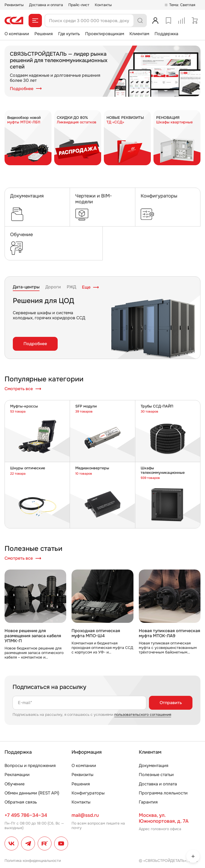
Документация (154, 766)
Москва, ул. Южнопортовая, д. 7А (164, 818)
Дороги (53, 287)
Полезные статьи (156, 775)
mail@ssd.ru (85, 815)
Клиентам (139, 34)
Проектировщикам (105, 34)
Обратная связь (21, 802)
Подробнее (26, 88)
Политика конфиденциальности (33, 861)
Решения (44, 34)
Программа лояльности (163, 793)
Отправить (171, 703)
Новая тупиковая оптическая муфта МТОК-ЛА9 (169, 633)
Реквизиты (14, 5)
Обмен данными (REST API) (32, 793)
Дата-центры (26, 287)
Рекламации (17, 775)
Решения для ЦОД (44, 301)
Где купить (69, 34)
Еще (90, 287)
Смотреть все (23, 389)
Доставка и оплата (46, 5)
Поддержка (166, 34)
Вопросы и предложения (30, 766)
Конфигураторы (88, 793)
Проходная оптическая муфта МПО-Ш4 (96, 633)
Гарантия (148, 802)
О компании (17, 34)
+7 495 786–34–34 (26, 815)
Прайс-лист (79, 5)
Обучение (15, 784)
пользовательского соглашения (143, 714)
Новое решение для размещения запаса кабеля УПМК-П (33, 636)
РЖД (71, 287)
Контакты (103, 5)
